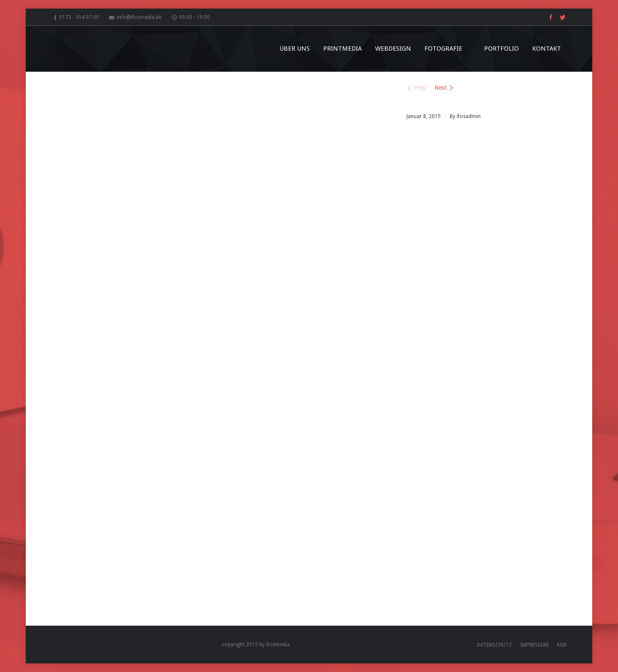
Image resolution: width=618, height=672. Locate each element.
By (465, 116)
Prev (420, 88)
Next (441, 88)
